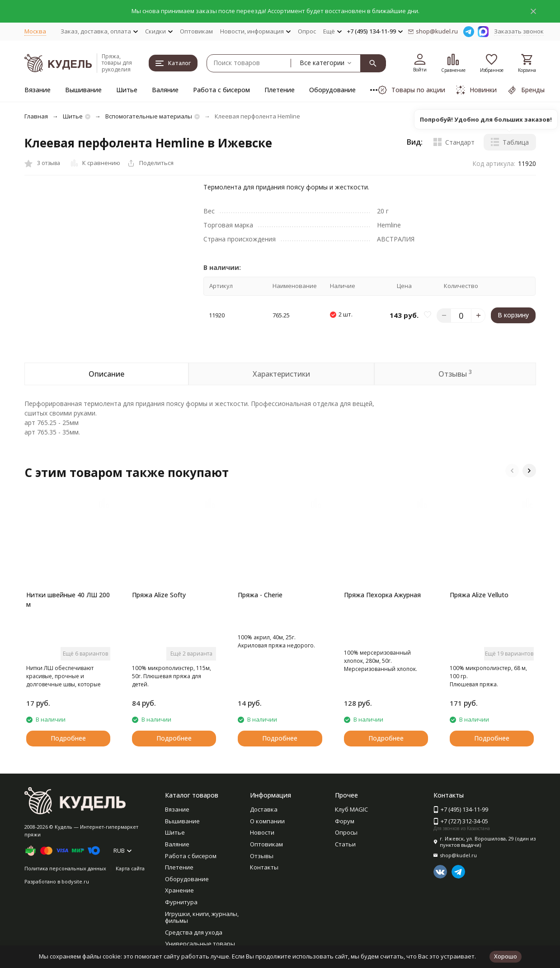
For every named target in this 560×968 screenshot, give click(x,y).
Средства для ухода (194, 932)
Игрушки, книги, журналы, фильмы (202, 917)
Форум (345, 821)
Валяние (165, 90)
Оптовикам (196, 31)
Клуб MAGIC (351, 809)
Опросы (346, 832)
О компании (267, 821)
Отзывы (262, 856)
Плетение (280, 90)
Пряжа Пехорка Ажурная (382, 595)
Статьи (345, 844)
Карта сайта (130, 868)
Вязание (38, 90)
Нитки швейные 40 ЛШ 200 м (68, 600)
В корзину (513, 315)
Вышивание (83, 90)
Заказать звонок (519, 31)
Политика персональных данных (65, 868)
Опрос (307, 31)
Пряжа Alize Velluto (479, 595)
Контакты (264, 867)
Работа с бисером (221, 90)
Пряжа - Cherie (260, 595)
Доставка (264, 809)
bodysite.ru (75, 881)
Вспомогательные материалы (149, 116)
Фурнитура (181, 902)
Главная (36, 116)
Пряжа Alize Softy (159, 595)
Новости (262, 832)
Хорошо (506, 956)
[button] (512, 471)
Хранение (179, 890)
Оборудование (332, 90)
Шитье (127, 90)
